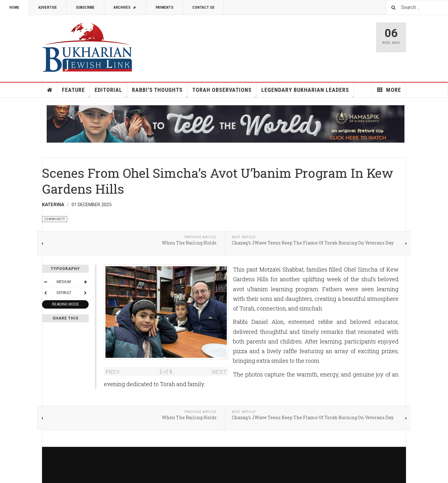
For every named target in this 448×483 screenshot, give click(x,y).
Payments (164, 7)
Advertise (48, 7)
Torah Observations (224, 92)
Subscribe (85, 7)
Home (14, 7)
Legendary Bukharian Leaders (308, 92)
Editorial (111, 92)
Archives (125, 7)
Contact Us (203, 7)
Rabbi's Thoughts (160, 92)
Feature (76, 92)
